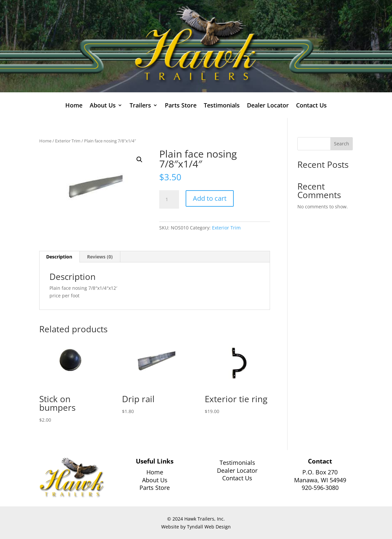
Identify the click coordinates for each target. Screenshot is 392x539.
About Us (103, 106)
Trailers (140, 106)
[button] (139, 160)
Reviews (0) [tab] (100, 257)
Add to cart (210, 198)
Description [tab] (59, 257)
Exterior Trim (68, 141)
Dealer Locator (268, 106)
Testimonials (222, 106)
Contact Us (311, 106)
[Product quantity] (169, 199)
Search (342, 144)
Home (74, 106)
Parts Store (181, 106)
